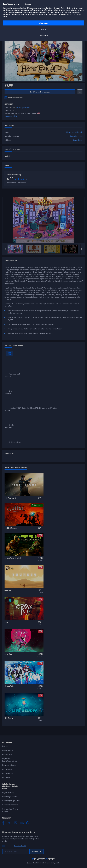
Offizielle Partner (8, 750)
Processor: (8, 376)
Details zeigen (44, 36)
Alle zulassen (43, 23)
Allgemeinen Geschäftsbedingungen (10, 760)
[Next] (82, 249)
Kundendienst (7, 755)
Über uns (5, 746)
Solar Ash (8, 654)
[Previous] (5, 249)
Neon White (9, 686)
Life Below (9, 718)
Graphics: (8, 393)
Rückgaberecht (7, 769)
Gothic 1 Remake (11, 528)
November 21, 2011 (76, 136)
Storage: (7, 410)
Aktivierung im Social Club (11, 805)
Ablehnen (43, 29)
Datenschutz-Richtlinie (20, 846)
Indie (81, 132)
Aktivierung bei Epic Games (11, 801)
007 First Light (10, 498)
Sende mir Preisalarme (16, 98)
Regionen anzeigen (11, 116)
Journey (8, 590)
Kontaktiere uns (8, 773)
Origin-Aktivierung (8, 793)
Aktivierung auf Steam (10, 797)
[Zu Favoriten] (80, 92)
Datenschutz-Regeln (9, 765)
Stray (7, 622)
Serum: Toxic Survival (13, 558)
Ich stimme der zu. (17, 846)
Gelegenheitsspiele (72, 132)
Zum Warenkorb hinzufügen (40, 92)
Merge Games (78, 140)
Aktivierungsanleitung (23, 108)
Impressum (6, 777)
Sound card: (9, 427)
